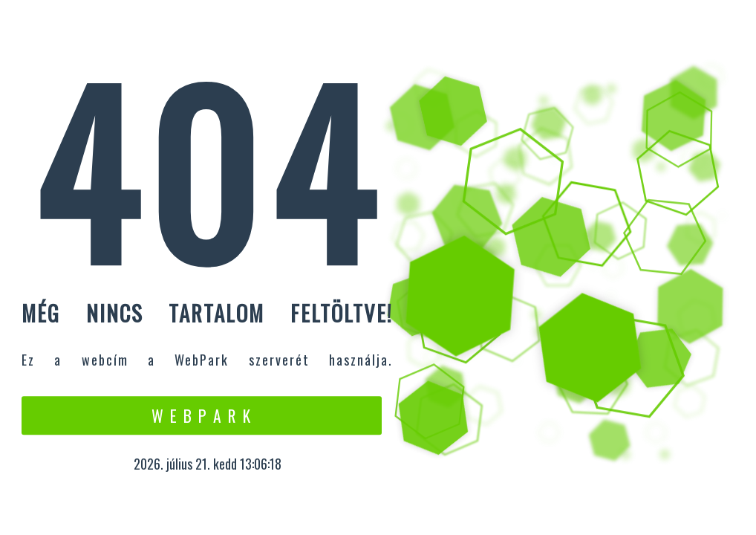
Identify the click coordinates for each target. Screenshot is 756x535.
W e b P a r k (202, 415)
